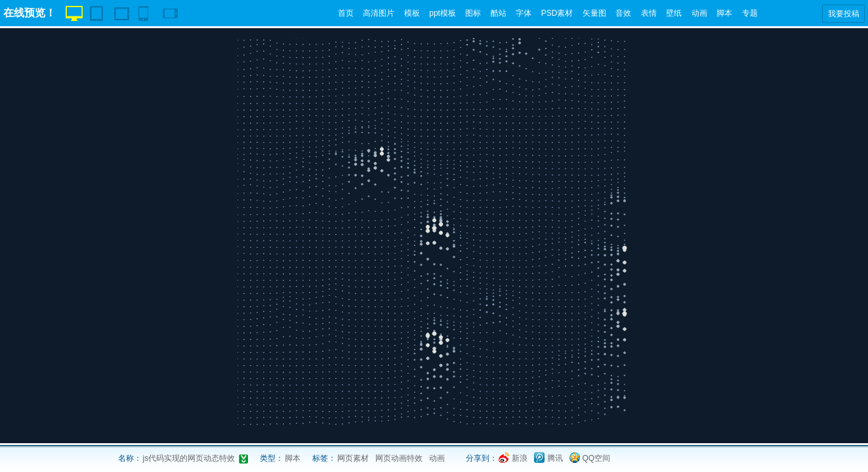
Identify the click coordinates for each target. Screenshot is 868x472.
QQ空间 (597, 458)
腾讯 (555, 458)
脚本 (724, 13)
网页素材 (353, 458)
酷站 (499, 13)
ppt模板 (443, 13)
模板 (412, 13)
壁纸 (674, 13)
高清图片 (379, 13)
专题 (750, 13)
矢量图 (594, 13)
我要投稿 (844, 14)
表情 (649, 13)
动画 (699, 13)
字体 (524, 13)
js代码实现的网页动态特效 (189, 458)
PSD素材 (557, 13)
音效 (623, 13)
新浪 (520, 458)
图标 (473, 13)
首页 (346, 13)
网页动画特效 (399, 458)
